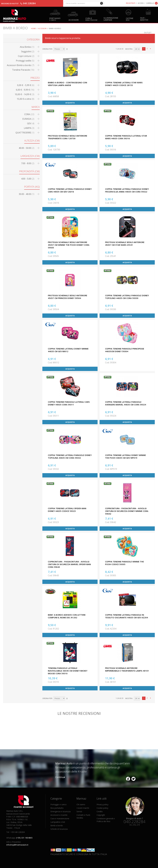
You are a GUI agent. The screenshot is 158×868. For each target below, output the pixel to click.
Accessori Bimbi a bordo (21, 65)
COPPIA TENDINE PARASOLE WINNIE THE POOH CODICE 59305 (124, 563)
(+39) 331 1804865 (24, 838)
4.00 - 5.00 (28, 179)
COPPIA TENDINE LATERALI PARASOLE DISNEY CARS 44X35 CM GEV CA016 (70, 190)
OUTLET (148, 32)
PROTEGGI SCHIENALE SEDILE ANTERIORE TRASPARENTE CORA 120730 (68, 137)
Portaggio (55, 19)
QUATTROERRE (25, 133)
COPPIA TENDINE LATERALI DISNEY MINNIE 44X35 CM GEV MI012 (68, 350)
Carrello (150, 3)
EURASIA (28, 119)
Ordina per (47, 49)
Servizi (79, 811)
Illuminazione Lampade (111, 19)
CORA (29, 114)
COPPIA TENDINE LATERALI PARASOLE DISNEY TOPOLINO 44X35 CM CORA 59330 (127, 297)
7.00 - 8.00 (28, 163)
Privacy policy (102, 804)
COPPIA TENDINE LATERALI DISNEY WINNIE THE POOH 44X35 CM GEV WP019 (125, 456)
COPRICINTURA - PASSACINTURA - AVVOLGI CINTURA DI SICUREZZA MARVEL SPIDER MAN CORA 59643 (69, 564)
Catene (130, 19)
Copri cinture (26, 56)
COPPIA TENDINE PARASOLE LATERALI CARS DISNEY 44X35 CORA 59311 (69, 403)
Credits (100, 811)
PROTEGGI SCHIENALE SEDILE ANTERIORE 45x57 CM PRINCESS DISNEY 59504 (68, 297)
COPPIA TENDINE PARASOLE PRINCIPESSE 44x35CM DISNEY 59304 (125, 350)
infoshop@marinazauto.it (17, 845)
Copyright (101, 815)
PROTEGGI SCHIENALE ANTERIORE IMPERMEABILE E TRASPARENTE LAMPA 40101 (127, 669)
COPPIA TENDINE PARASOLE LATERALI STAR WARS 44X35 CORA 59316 (126, 137)
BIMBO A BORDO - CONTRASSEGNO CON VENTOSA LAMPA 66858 (67, 84)
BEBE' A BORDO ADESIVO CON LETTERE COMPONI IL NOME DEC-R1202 (67, 616)
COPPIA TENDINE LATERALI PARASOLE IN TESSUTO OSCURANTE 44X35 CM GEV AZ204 (126, 616)
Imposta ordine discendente (67, 49)
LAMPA (29, 128)
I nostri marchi (83, 808)
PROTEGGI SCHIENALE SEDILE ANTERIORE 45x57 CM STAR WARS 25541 (125, 244)
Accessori (74, 20)
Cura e (91, 19)
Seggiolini (28, 51)
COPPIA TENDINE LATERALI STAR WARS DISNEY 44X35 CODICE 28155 (124, 84)
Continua (60, 777)
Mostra (129, 49)
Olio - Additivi (144, 19)
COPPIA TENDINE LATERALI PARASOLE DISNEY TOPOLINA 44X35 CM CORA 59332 (70, 456)
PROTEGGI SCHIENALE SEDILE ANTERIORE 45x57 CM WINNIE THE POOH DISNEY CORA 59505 (69, 245)
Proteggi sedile (25, 61)
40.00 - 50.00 (27, 148)
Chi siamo (81, 804)
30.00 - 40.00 (27, 194)
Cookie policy (102, 808)
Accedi (141, 3)
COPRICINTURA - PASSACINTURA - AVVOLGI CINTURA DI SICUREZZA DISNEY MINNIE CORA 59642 (127, 511)
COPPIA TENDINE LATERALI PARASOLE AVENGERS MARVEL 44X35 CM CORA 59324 (126, 403)
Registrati (131, 3)
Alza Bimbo (27, 47)
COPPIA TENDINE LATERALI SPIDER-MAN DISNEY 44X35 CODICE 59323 (67, 510)
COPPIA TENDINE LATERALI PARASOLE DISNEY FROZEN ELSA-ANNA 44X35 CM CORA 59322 (127, 190)
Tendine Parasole (23, 70)
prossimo (151, 49)
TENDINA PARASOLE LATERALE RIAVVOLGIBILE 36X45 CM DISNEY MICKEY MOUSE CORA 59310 (68, 671)
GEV (31, 123)
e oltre (26, 99)
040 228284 (29, 3)
